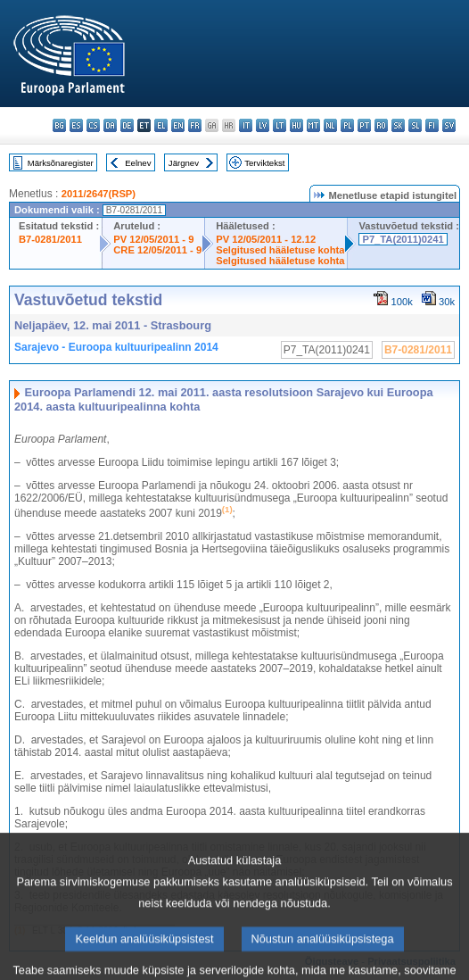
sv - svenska (449, 125)
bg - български (59, 125)
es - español (76, 125)
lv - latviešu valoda (263, 125)
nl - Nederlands (330, 125)
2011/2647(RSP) (99, 194)
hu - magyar (296, 125)
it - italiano (246, 125)
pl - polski (347, 125)
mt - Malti (313, 125)
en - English (178, 125)
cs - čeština (93, 125)
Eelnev (138, 163)
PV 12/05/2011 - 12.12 (266, 239)
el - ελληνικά (161, 125)
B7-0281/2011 (50, 239)
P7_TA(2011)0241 (403, 239)
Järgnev (184, 163)
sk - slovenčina (398, 125)
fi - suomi (432, 125)
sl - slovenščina (415, 125)
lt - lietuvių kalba (280, 125)
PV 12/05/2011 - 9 (153, 239)
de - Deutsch (127, 125)
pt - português (364, 125)
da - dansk (110, 125)
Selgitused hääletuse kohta (280, 250)
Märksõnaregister (61, 163)
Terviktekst (264, 163)
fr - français (195, 125)
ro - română (381, 125)
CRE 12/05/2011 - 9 (157, 250)
